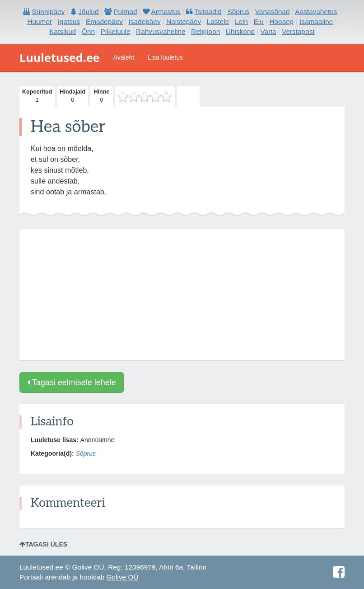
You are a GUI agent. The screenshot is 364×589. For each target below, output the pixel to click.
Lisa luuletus (165, 57)
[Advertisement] (182, 295)
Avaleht (124, 57)
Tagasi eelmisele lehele (72, 382)
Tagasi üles (43, 544)
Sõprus (86, 453)
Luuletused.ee (60, 57)
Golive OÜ (123, 577)
